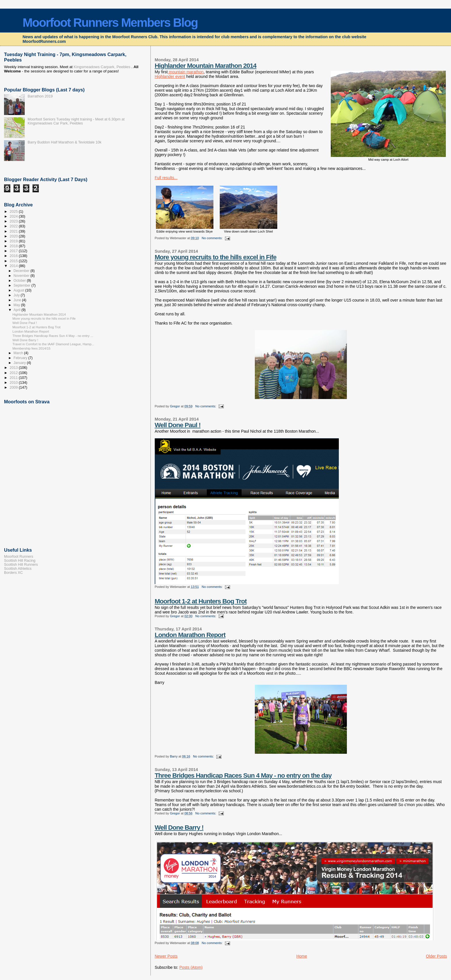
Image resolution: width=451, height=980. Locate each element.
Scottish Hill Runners (21, 565)
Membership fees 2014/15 (31, 348)
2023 (14, 221)
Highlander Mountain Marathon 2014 (206, 66)
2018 (14, 246)
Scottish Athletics (18, 569)
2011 (14, 378)
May (17, 305)
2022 (14, 226)
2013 (14, 368)
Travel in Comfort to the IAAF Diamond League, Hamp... (53, 344)
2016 (14, 256)
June (18, 300)
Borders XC (13, 573)
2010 (14, 383)
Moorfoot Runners (19, 557)
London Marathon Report (190, 635)
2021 (14, 231)
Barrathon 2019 (40, 96)
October (20, 281)
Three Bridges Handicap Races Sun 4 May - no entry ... (53, 336)
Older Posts (436, 956)
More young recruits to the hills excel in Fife (216, 257)
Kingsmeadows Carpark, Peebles (101, 67)
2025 (14, 212)
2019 (14, 241)
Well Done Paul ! (178, 425)
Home (302, 956)
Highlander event (170, 76)
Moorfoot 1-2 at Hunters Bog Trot (201, 601)
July (17, 295)
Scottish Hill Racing (20, 561)
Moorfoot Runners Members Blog (110, 23)
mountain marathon (186, 72)
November (22, 276)
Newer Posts (166, 956)
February (21, 358)
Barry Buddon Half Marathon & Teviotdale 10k (65, 142)
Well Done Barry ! (179, 827)
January (20, 363)
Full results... (166, 178)
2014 (14, 266)
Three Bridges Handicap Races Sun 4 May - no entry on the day (243, 775)
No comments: (212, 238)
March (19, 353)
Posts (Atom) (191, 967)
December (22, 271)
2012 (14, 373)
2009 (14, 388)
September (22, 285)
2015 (14, 261)
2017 (14, 251)
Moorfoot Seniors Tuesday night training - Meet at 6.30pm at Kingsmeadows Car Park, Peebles (76, 121)
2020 (14, 236)
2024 (14, 216)
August (19, 290)
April (17, 310)
